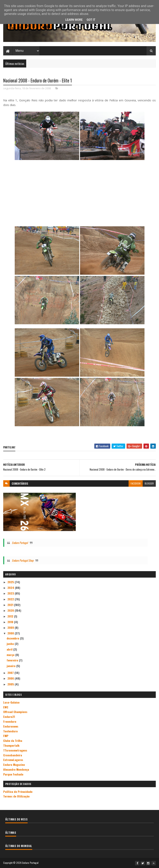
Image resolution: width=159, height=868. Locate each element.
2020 (11, 610)
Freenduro (10, 721)
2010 (11, 622)
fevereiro (13, 660)
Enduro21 (9, 717)
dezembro (13, 638)
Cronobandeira (13, 755)
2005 (11, 684)
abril (10, 649)
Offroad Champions (15, 712)
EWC (6, 707)
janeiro (11, 666)
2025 (11, 582)
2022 (11, 599)
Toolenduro (10, 731)
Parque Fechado (13, 774)
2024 (11, 587)
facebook (136, 483)
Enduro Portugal (20, 542)
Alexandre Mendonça (16, 769)
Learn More (74, 20)
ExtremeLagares (13, 760)
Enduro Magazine (14, 765)
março (11, 654)
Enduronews (11, 726)
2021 (11, 604)
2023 (11, 593)
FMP (6, 736)
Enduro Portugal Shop (23, 560)
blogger (149, 483)
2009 (11, 627)
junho (11, 644)
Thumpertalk (11, 745)
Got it (91, 20)
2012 (11, 616)
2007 (11, 672)
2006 (11, 678)
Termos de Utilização (16, 796)
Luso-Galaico (11, 702)
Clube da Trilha (13, 741)
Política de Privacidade (18, 791)
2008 (11, 633)
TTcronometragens (15, 750)
